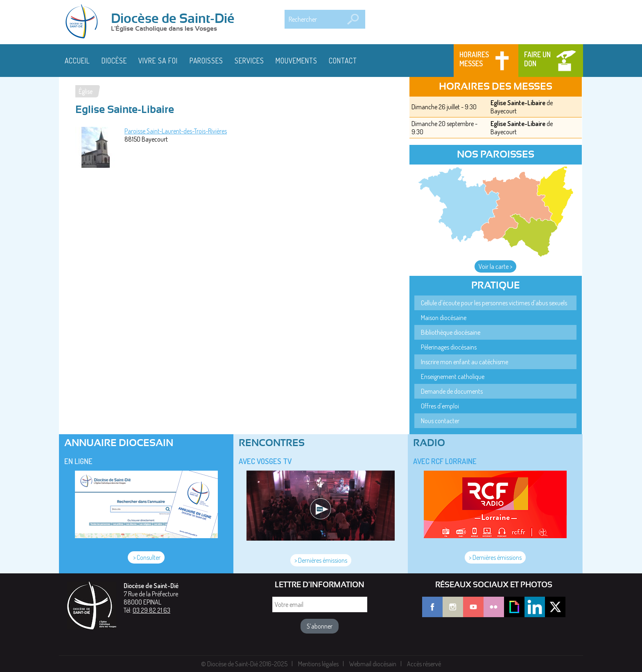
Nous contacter (440, 421)
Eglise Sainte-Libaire (518, 103)
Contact (343, 61)
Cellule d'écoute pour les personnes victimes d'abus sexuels (494, 303)
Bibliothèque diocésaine (451, 332)
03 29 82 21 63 (151, 610)
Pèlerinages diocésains (449, 347)
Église (86, 91)
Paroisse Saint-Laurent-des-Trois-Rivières (176, 131)
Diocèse (114, 61)
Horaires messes (474, 59)
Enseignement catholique (453, 377)
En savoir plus (230, 657)
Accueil (77, 61)
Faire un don (537, 59)
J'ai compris (556, 661)
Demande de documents (452, 391)
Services (249, 61)
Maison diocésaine (444, 318)
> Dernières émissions (321, 560)
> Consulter (146, 557)
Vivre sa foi (158, 61)
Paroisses (206, 61)
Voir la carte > (495, 266)
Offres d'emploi (440, 406)
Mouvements (296, 61)
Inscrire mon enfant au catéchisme (465, 362)
